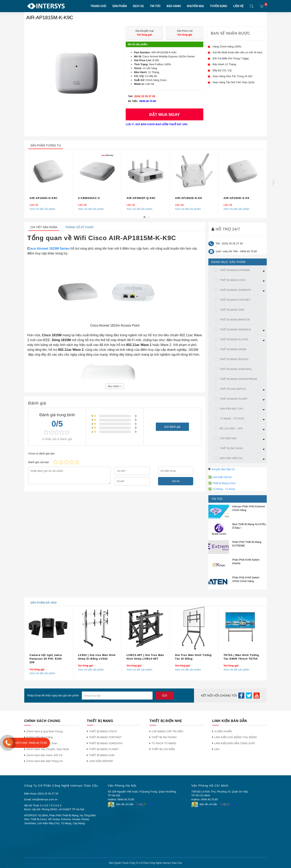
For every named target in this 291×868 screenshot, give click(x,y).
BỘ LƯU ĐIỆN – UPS (231, 429)
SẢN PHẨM (120, 6)
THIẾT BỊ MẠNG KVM (102, 755)
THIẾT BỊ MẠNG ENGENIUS (235, 330)
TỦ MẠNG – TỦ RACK (232, 419)
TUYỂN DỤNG (219, 6)
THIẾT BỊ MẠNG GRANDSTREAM (238, 379)
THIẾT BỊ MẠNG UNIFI (232, 310)
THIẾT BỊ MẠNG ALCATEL (234, 339)
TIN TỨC (155, 6)
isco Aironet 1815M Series (50, 249)
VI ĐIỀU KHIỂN (223, 731)
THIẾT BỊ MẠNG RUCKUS (234, 359)
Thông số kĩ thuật (80, 227)
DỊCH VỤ (138, 6)
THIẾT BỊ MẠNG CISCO (233, 280)
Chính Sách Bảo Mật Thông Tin (45, 761)
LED (217, 749)
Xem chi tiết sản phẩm (42, 209)
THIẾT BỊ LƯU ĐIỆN (163, 749)
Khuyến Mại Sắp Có (223, 469)
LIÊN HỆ (238, 6)
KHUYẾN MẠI (195, 6)
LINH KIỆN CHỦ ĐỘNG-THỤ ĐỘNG (236, 737)
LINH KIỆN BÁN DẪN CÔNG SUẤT (235, 743)
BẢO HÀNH (174, 6)
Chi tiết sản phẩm (44, 227)
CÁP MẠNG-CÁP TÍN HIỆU (167, 731)
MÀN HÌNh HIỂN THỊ (231, 458)
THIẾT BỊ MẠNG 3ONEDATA (235, 290)
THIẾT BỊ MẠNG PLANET (234, 399)
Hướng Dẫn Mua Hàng (40, 737)
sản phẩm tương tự (46, 145)
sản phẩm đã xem (43, 603)
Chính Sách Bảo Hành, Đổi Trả (44, 755)
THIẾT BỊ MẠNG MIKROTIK (235, 320)
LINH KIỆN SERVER (101, 761)
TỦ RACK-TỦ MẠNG (164, 743)
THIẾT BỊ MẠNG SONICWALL (236, 369)
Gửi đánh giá (172, 427)
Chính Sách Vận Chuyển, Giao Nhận (48, 749)
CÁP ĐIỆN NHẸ (228, 438)
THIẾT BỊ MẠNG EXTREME (235, 270)
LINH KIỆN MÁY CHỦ (231, 409)
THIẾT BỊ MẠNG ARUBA (233, 349)
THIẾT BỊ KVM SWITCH (233, 389)
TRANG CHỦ (98, 6)
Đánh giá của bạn (39, 462)
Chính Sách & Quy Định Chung (44, 731)
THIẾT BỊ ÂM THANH (231, 448)
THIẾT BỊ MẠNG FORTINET (235, 300)
